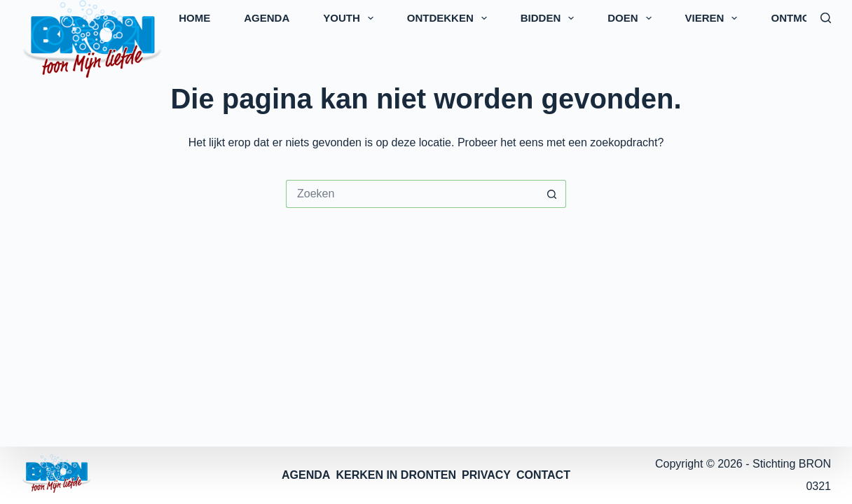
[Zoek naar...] (412, 194)
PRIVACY (486, 475)
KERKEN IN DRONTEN (396, 475)
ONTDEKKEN (450, 18)
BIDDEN (550, 18)
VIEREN (714, 18)
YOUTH (351, 18)
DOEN (632, 18)
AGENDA (267, 18)
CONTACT (543, 475)
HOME (194, 18)
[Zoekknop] (552, 194)
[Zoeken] (826, 18)
